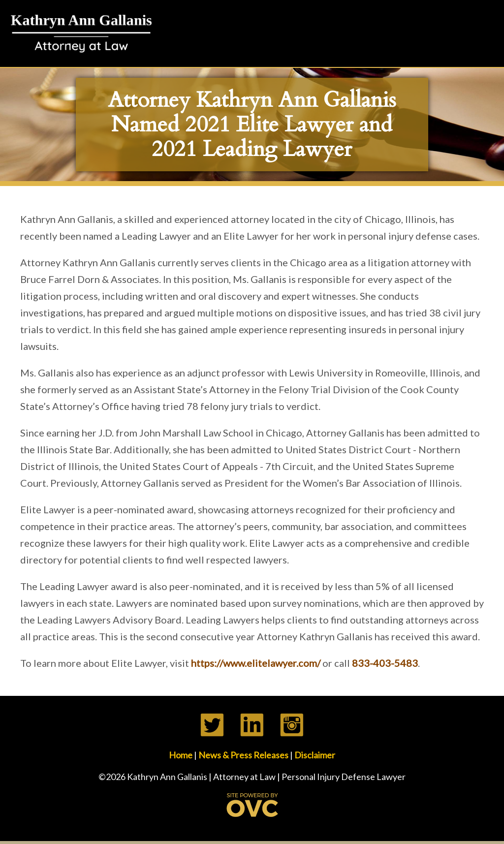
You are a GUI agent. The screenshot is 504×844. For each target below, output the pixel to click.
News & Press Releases (243, 755)
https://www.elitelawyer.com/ (256, 663)
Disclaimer (315, 755)
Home (181, 755)
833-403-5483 (385, 663)
